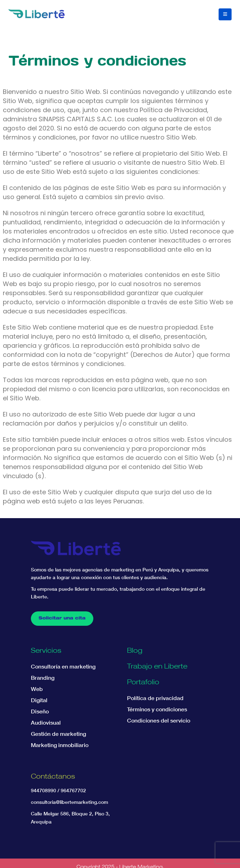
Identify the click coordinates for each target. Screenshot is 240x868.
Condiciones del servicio (159, 720)
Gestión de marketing (58, 734)
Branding (43, 678)
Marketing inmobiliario (60, 745)
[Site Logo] (36, 13)
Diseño (40, 711)
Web (37, 689)
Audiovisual (46, 723)
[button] (225, 14)
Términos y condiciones (157, 709)
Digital (39, 700)
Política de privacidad (155, 698)
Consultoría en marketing (63, 666)
